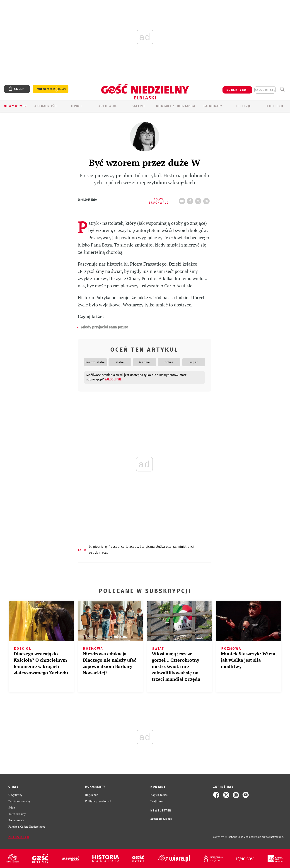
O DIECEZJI (274, 106)
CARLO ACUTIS (130, 547)
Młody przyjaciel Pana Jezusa (105, 327)
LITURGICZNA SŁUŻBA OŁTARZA (158, 547)
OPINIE (77, 106)
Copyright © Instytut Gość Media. (232, 837)
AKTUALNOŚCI (46, 106)
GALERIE (139, 106)
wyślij (207, 200)
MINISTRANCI (186, 547)
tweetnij (199, 200)
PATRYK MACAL (98, 553)
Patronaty (213, 106)
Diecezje (244, 106)
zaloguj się (265, 90)
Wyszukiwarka (282, 89)
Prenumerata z (51, 89)
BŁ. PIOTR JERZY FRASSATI (104, 547)
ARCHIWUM (108, 106)
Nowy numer (15, 106)
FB (191, 200)
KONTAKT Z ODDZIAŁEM (176, 106)
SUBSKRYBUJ (237, 90)
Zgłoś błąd (19, 837)
